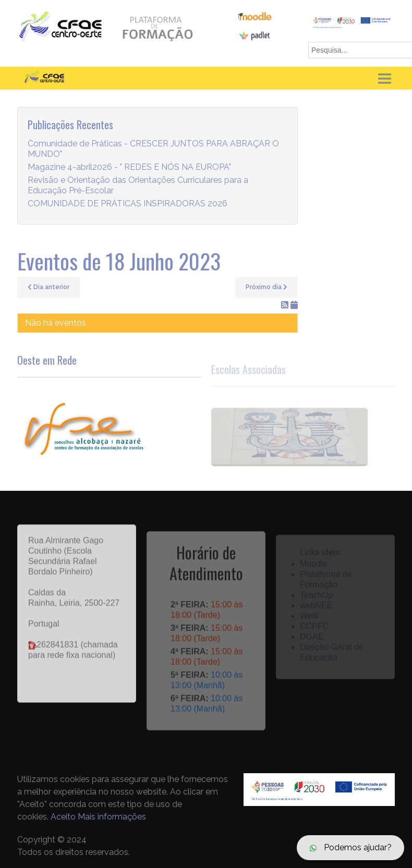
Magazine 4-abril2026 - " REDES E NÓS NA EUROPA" (129, 168)
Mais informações (112, 817)
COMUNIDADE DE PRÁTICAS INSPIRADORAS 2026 (128, 204)
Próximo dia (266, 287)
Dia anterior (49, 287)
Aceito (63, 817)
